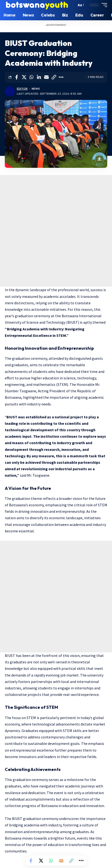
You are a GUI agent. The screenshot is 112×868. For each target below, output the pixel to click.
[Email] (46, 77)
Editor (22, 89)
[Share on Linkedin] (39, 77)
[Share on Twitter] (24, 77)
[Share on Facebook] (17, 77)
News (36, 89)
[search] (72, 5)
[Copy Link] (54, 77)
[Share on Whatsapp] (31, 77)
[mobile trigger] (103, 5)
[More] (61, 77)
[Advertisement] (56, 231)
